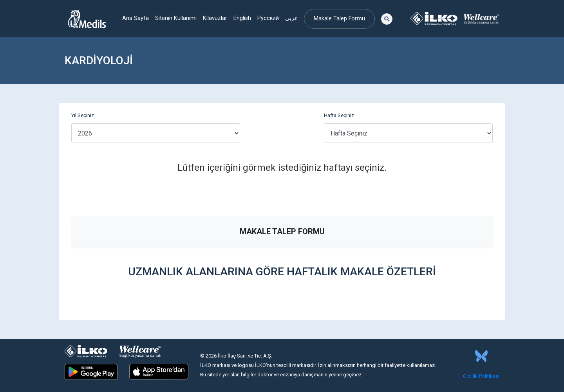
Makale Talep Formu (339, 19)
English (242, 18)
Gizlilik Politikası (481, 376)
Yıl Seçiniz (83, 115)
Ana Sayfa (136, 18)
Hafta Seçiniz (339, 115)
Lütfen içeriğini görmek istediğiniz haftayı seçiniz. (282, 168)
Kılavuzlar (215, 18)
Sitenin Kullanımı (176, 18)
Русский (268, 18)
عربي (291, 18)
